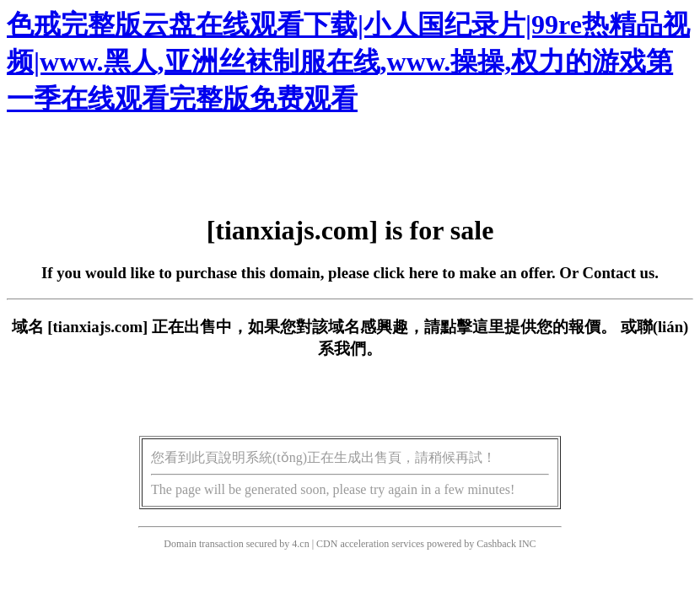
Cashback (496, 544)
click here (406, 273)
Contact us (619, 273)
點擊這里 (472, 327)
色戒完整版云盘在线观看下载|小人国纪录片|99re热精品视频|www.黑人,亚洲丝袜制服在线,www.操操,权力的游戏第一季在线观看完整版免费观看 (348, 62)
